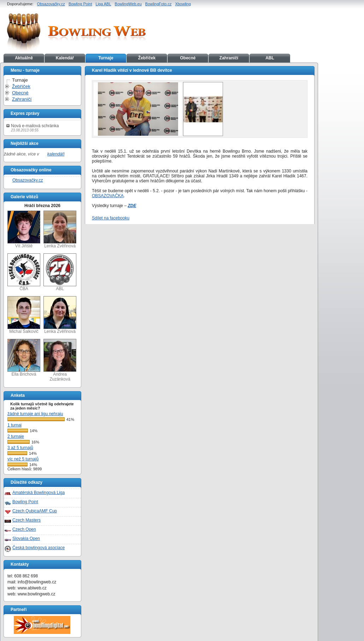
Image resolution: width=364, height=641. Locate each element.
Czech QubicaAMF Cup (35, 511)
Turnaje (106, 58)
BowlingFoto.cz (158, 4)
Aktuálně (24, 58)
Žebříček (147, 58)
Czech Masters (27, 520)
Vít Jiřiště (24, 230)
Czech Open (24, 529)
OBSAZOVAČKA (108, 196)
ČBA (24, 272)
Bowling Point (80, 4)
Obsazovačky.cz (51, 4)
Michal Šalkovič (24, 315)
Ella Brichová (24, 358)
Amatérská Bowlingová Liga (39, 493)
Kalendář (65, 58)
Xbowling (183, 4)
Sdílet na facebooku (111, 218)
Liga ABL (104, 4)
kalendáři (56, 154)
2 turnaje (16, 436)
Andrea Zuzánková (60, 360)
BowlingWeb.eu (128, 4)
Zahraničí (229, 58)
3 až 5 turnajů (20, 448)
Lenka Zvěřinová (60, 230)
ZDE (132, 206)
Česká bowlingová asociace (39, 548)
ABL (270, 58)
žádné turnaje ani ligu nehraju (35, 414)
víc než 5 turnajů (23, 459)
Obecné (188, 58)
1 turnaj (14, 425)
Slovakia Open (26, 539)
